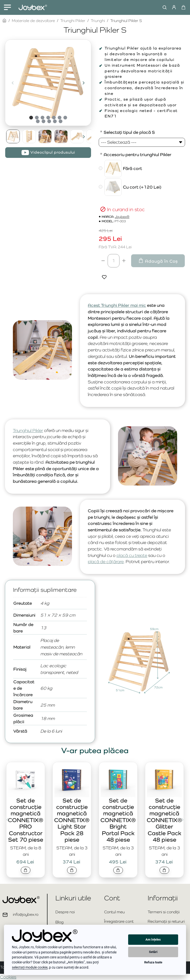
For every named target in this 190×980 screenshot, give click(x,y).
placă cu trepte (132, 555)
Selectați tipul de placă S (129, 132)
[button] (13, 83)
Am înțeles (153, 939)
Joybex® (122, 217)
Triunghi (98, 21)
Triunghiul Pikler (28, 430)
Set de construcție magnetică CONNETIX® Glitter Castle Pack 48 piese (164, 820)
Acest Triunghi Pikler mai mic (117, 305)
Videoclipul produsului (53, 152)
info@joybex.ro (26, 914)
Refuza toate (153, 962)
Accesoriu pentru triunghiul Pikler (138, 155)
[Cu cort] (101, 187)
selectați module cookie (30, 967)
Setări (153, 952)
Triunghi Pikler (73, 21)
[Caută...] (163, 7)
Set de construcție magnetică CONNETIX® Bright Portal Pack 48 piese (118, 820)
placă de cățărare (106, 562)
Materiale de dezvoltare (33, 21)
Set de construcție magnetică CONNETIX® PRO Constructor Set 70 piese (26, 820)
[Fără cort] (101, 168)
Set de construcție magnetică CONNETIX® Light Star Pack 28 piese (72, 820)
